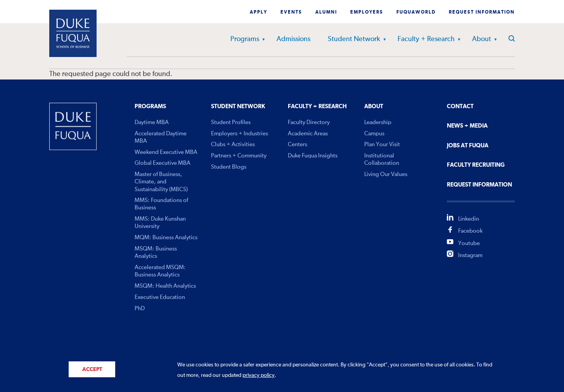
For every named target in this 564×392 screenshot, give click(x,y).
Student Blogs (229, 167)
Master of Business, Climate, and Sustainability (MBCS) (161, 182)
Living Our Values (386, 174)
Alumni (326, 12)
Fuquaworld (416, 12)
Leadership (378, 122)
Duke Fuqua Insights (313, 156)
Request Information (482, 12)
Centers (298, 144)
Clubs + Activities (233, 144)
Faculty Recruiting (476, 165)
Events (291, 12)
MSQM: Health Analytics (165, 286)
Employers (367, 12)
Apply (259, 12)
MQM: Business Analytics (166, 237)
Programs (245, 39)
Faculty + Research (426, 39)
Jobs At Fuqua (468, 146)
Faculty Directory (309, 122)
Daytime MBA (152, 122)
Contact (460, 106)
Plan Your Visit (382, 144)
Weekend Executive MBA (166, 152)
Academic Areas (308, 134)
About (482, 39)
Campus (374, 134)
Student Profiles (231, 122)
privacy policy (259, 375)
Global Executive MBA (163, 163)
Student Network (354, 39)
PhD (140, 308)
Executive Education (160, 297)
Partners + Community (239, 156)
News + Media (467, 126)
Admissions (293, 39)
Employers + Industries (240, 134)
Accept (92, 370)
